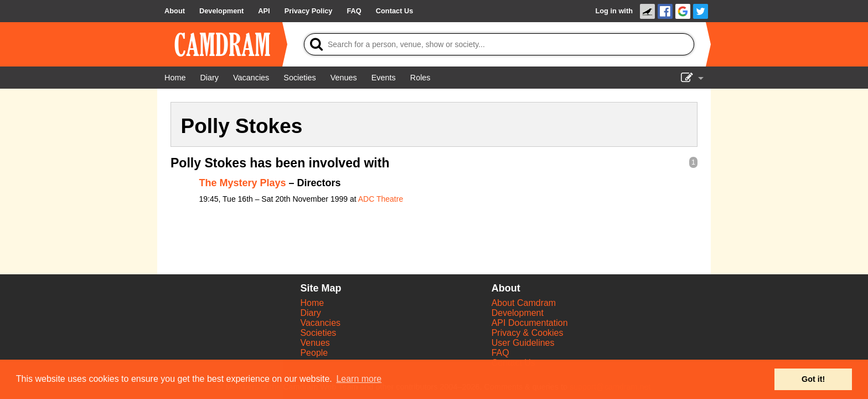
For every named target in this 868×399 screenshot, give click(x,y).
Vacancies (320, 323)
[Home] (175, 78)
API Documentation (530, 323)
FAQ (500, 353)
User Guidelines (523, 343)
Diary (310, 313)
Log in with (614, 11)
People (314, 353)
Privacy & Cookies (528, 333)
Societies (318, 333)
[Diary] (209, 78)
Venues (315, 343)
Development (518, 313)
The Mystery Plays (243, 183)
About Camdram (524, 303)
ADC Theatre (381, 199)
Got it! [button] (813, 379)
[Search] (499, 44)
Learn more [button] (359, 379)
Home (312, 303)
